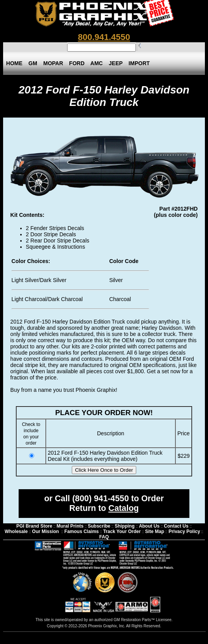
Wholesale (16, 531)
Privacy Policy (184, 531)
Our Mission (46, 531)
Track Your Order (122, 531)
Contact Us (176, 526)
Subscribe (99, 526)
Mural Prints (70, 526)
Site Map (155, 531)
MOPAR (53, 63)
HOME (14, 63)
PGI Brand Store (34, 526)
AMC (97, 63)
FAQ (104, 537)
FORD (77, 63)
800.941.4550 (104, 37)
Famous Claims (82, 531)
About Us (149, 526)
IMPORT (139, 63)
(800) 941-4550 (101, 499)
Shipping (124, 526)
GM (33, 63)
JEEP (115, 63)
